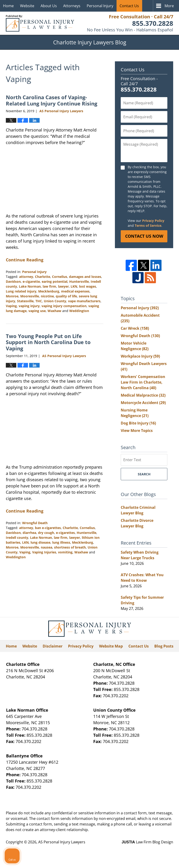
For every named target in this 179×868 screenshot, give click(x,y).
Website (27, 6)
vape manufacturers (84, 301)
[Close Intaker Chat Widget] (164, 720)
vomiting (65, 552)
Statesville (25, 301)
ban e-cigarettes (48, 528)
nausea (46, 547)
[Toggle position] (154, 720)
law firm (49, 286)
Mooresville (30, 296)
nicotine (47, 296)
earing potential (55, 281)
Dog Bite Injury (138, 423)
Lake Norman (30, 286)
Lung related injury (21, 291)
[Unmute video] (96, 720)
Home (8, 6)
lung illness (61, 542)
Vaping (11, 306)
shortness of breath (70, 547)
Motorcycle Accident (143, 403)
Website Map (111, 646)
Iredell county (17, 538)
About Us (49, 6)
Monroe (12, 296)
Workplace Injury (140, 356)
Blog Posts (164, 646)
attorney (26, 277)
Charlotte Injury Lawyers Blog (40, 23)
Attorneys (72, 6)
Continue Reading (25, 260)
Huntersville (79, 281)
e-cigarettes (65, 533)
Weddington (79, 311)
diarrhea (29, 533)
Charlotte (43, 277)
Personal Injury (100, 6)
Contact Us (129, 6)
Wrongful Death (35, 523)
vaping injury (29, 306)
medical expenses (75, 291)
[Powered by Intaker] (139, 858)
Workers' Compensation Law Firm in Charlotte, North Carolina (143, 382)
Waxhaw (54, 311)
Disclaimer (53, 646)
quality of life (66, 296)
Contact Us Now (144, 236)
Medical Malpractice (143, 395)
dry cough (46, 533)
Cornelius (60, 277)
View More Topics (137, 431)
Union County (55, 301)
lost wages (88, 286)
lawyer (63, 286)
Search (144, 474)
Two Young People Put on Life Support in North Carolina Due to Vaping (48, 342)
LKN (74, 286)
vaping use (37, 311)
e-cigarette (31, 281)
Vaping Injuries (44, 552)
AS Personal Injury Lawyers (62, 842)
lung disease (40, 542)
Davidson (13, 281)
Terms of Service (148, 225)
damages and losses (85, 277)
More (169, 6)
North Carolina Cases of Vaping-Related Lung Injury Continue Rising (52, 100)
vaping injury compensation (64, 306)
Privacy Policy (153, 221)
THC (39, 301)
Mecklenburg (49, 291)
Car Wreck (135, 328)
